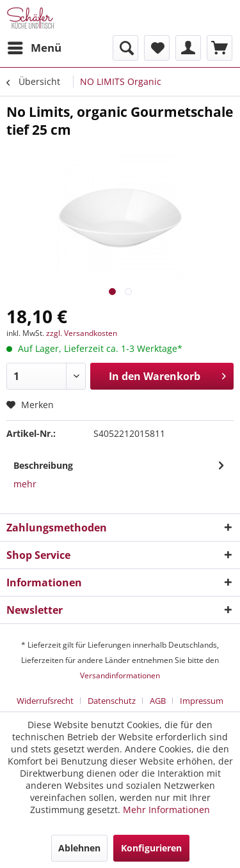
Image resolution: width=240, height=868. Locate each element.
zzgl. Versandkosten (82, 333)
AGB (158, 701)
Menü (35, 46)
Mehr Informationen (166, 810)
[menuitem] (34, 48)
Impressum (202, 701)
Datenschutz (112, 701)
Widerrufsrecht (45, 701)
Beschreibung (43, 465)
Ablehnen (79, 848)
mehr (25, 484)
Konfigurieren (151, 848)
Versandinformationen (120, 675)
